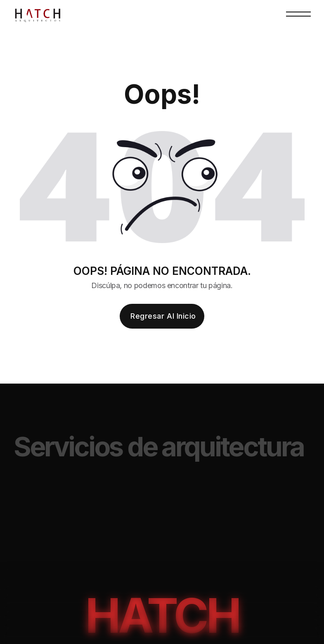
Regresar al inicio (163, 316)
